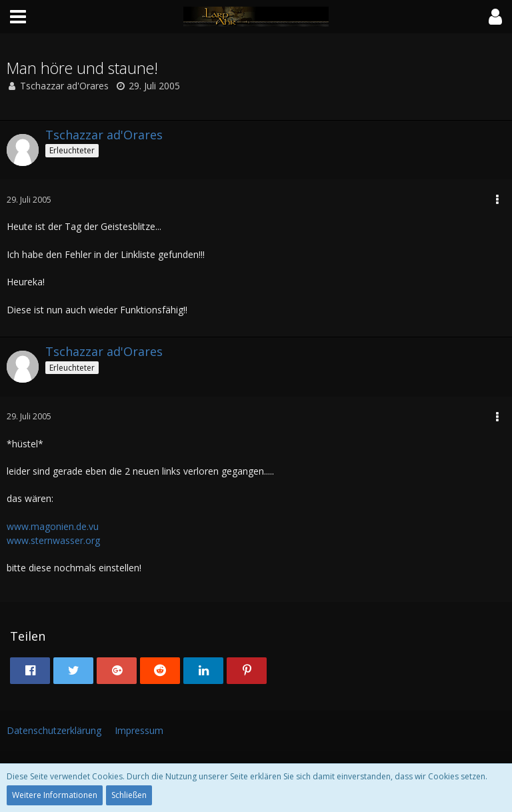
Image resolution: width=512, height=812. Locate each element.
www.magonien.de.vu (53, 526)
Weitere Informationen (55, 795)
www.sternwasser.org (53, 540)
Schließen (129, 795)
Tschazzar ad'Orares (64, 86)
